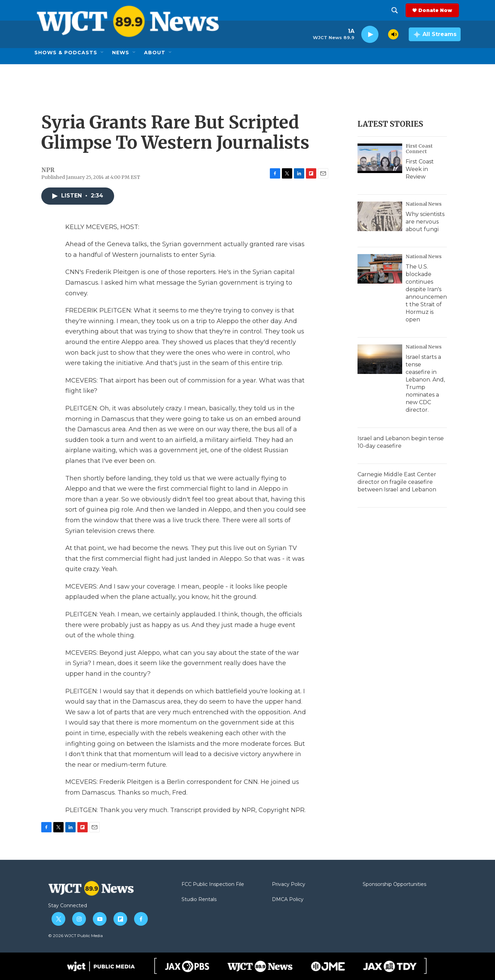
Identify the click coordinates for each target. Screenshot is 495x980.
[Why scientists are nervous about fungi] (380, 216)
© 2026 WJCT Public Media (75, 936)
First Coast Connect (419, 149)
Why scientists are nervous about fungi (425, 222)
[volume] (393, 34)
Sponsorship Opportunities (394, 885)
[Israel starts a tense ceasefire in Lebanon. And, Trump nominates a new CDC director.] (380, 359)
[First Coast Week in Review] (380, 158)
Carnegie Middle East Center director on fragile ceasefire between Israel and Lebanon (397, 482)
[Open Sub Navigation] (102, 53)
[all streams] (435, 34)
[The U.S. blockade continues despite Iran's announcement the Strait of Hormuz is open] (380, 269)
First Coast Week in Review (420, 169)
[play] (370, 35)
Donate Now (437, 10)
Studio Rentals (199, 900)
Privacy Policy (289, 885)
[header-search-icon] (396, 10)
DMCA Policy (288, 900)
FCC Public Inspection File (213, 885)
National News (424, 204)
